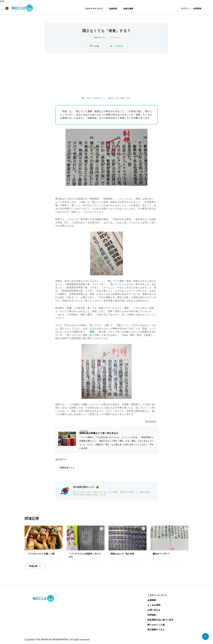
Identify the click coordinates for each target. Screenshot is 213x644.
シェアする (117, 46)
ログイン (185, 8)
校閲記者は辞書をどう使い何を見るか (99, 433)
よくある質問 (154, 605)
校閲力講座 (128, 8)
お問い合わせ (154, 610)
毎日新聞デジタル (156, 630)
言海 (69, 308)
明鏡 (92, 332)
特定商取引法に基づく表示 (160, 620)
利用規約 (152, 615)
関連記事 (33, 566)
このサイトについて (94, 8)
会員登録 (197, 8)
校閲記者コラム (100, 38)
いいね (95, 46)
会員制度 (113, 8)
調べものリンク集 (156, 625)
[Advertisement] (106, 74)
